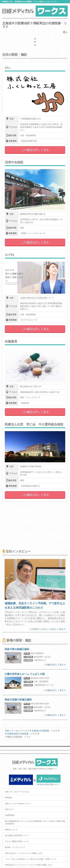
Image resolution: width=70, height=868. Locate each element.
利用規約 (8, 798)
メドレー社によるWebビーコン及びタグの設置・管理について (31, 859)
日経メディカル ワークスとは (17, 792)
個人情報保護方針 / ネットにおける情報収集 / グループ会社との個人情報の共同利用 (35, 822)
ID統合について (11, 830)
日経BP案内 (10, 815)
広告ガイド (9, 809)
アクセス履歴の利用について (17, 841)
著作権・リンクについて (15, 847)
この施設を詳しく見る (35, 150)
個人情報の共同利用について (17, 835)
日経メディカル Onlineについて (18, 804)
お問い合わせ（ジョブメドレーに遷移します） (24, 853)
